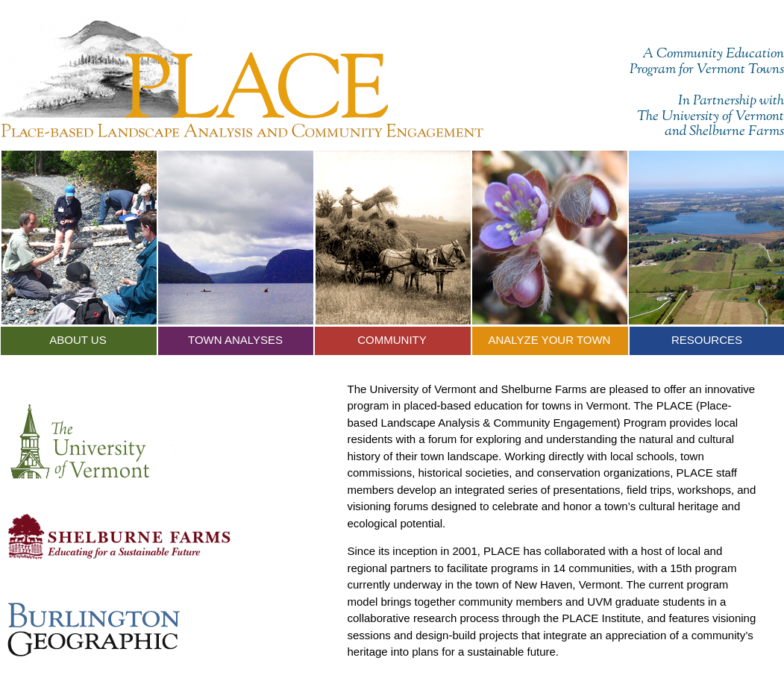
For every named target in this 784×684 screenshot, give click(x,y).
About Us (78, 340)
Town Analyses (235, 340)
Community (392, 340)
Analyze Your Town (550, 340)
